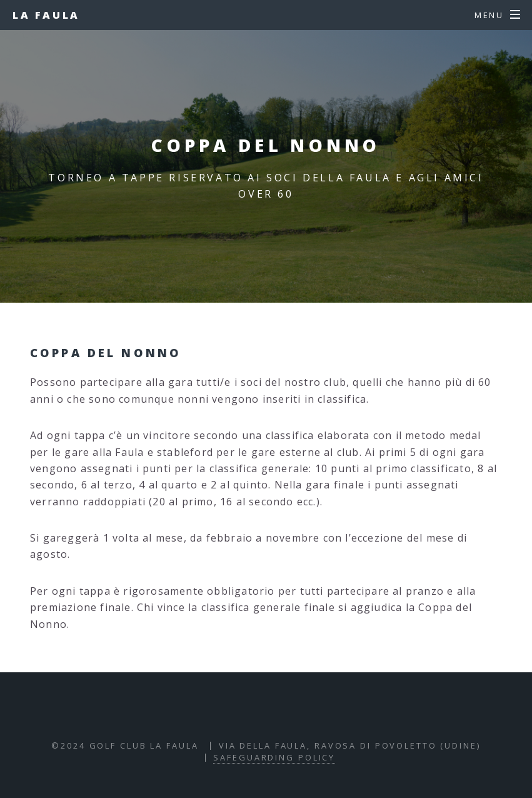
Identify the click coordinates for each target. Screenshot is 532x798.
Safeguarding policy (274, 757)
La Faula (46, 15)
